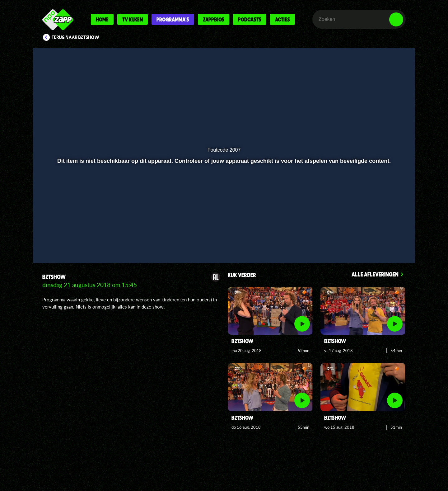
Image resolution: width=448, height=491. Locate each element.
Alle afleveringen (375, 274)
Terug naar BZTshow (75, 37)
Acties (282, 19)
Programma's (173, 19)
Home (102, 19)
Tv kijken (133, 19)
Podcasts (250, 19)
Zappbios (214, 19)
